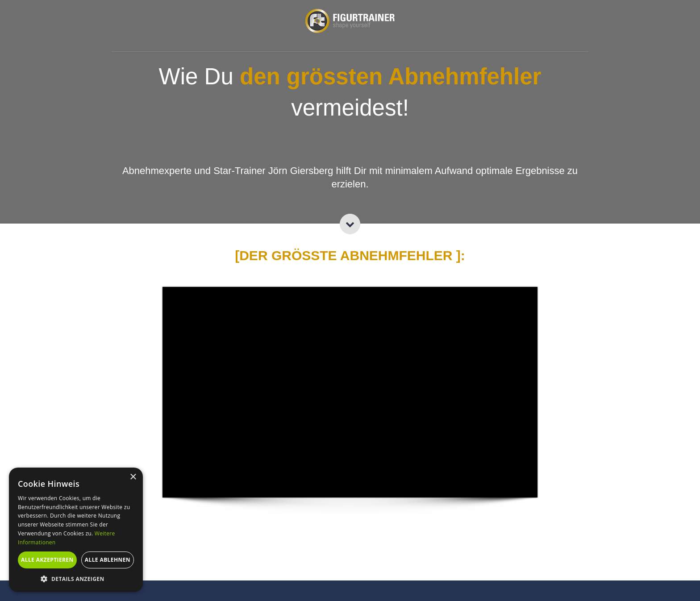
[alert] (76, 530)
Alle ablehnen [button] (108, 560)
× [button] (133, 477)
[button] (76, 579)
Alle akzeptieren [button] (47, 560)
